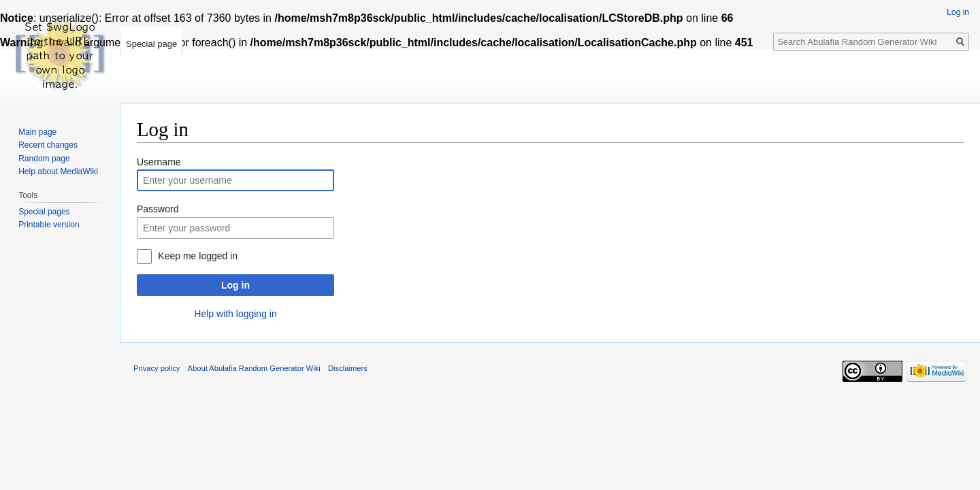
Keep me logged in (198, 256)
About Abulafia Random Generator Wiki (254, 368)
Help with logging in (235, 314)
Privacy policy (157, 368)
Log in (235, 285)
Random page (44, 159)
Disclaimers (348, 368)
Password (158, 209)
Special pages (44, 212)
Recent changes (48, 145)
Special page (151, 44)
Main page (37, 132)
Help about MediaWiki (58, 171)
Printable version (49, 225)
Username (159, 162)
